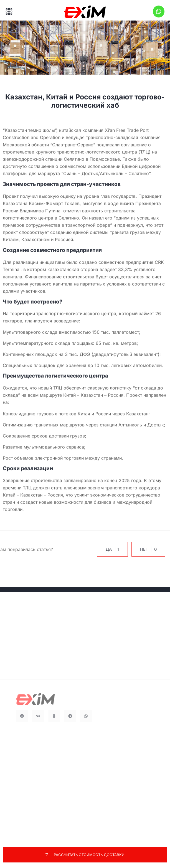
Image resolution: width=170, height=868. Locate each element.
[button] (29, 716)
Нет (145, 549)
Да (109, 549)
